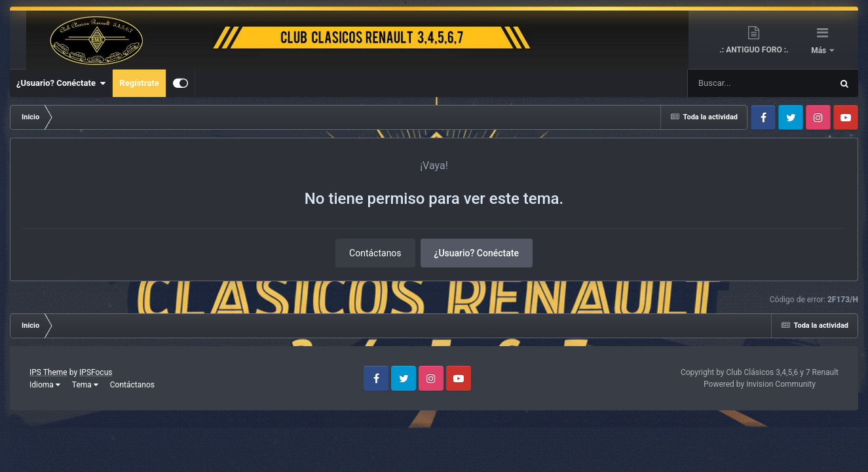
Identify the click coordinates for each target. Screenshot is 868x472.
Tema (85, 385)
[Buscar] (721, 83)
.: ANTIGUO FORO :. (754, 50)
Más (820, 50)
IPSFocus (96, 372)
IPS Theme (48, 372)
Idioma (45, 385)
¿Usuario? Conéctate (61, 83)
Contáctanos (375, 253)
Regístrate (139, 83)
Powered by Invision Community (760, 384)
